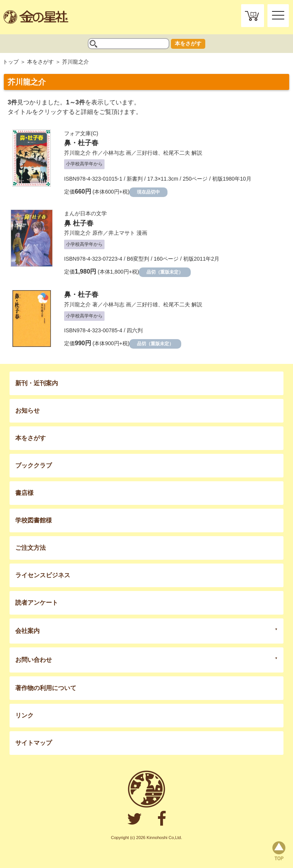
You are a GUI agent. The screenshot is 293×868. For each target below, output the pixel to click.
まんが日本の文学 (85, 213)
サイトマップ (34, 743)
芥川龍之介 (77, 153)
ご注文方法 (31, 548)
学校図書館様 (34, 520)
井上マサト (122, 233)
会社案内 (27, 631)
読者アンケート (37, 603)
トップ (11, 62)
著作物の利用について (46, 688)
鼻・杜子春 (81, 143)
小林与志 (114, 153)
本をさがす (188, 43)
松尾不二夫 (177, 153)
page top (279, 851)
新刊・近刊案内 (37, 383)
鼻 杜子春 (79, 223)
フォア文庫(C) (81, 133)
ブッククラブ (34, 465)
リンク (24, 715)
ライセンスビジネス (43, 575)
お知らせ (27, 411)
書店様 (24, 493)
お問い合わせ (34, 660)
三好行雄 (147, 153)
